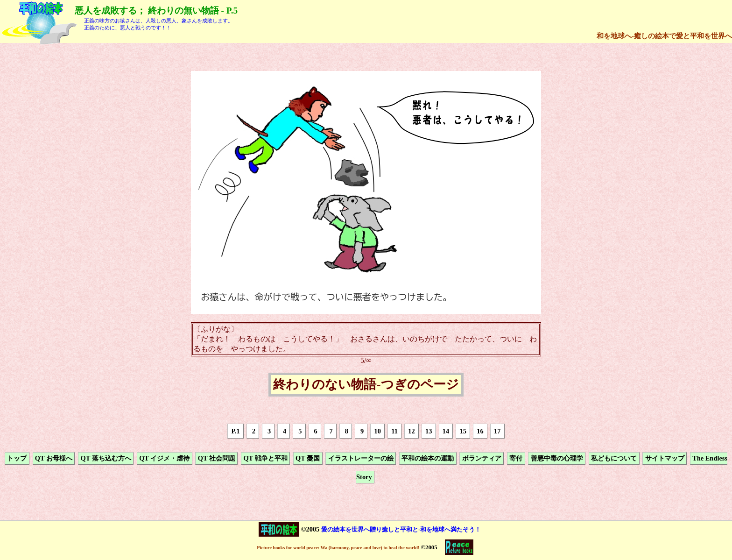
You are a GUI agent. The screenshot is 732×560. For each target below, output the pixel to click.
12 (411, 431)
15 (463, 431)
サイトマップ (665, 458)
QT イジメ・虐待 (164, 458)
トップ (17, 458)
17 (497, 431)
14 (446, 431)
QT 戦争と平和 (265, 458)
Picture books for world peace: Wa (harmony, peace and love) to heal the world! (338, 548)
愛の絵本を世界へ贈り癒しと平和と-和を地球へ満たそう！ (401, 529)
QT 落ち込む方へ (106, 458)
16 (480, 431)
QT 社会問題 (217, 458)
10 (378, 431)
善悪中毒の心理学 (557, 458)
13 (429, 431)
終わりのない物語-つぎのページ (366, 385)
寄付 (516, 458)
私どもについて (614, 458)
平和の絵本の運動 (428, 458)
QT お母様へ (54, 458)
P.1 (236, 431)
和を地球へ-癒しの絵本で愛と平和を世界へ (664, 36)
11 (394, 431)
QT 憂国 (308, 458)
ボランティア (482, 458)
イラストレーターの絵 (361, 458)
